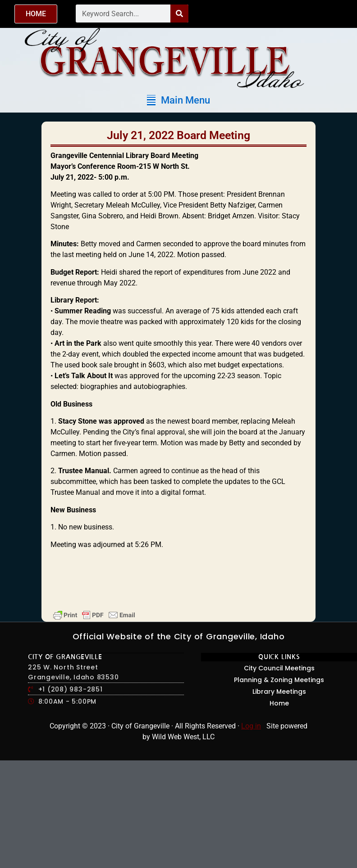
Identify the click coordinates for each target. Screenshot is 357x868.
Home (279, 703)
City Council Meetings (279, 668)
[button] (178, 100)
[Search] (179, 14)
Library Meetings (279, 692)
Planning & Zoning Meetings (279, 680)
